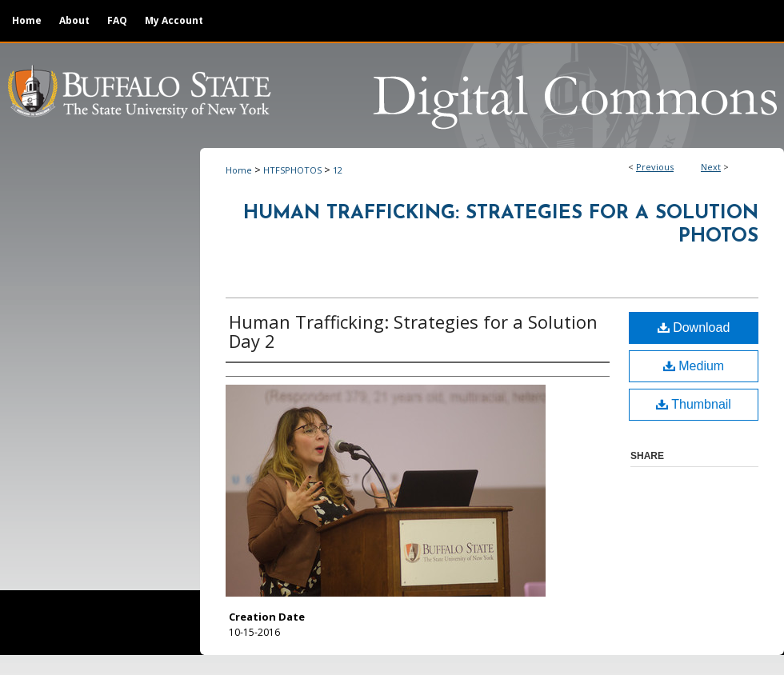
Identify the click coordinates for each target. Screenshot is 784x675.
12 (338, 170)
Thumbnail (694, 404)
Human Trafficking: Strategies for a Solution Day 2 (413, 331)
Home (239, 170)
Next (711, 167)
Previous (655, 167)
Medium (694, 366)
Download (694, 328)
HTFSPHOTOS (292, 170)
